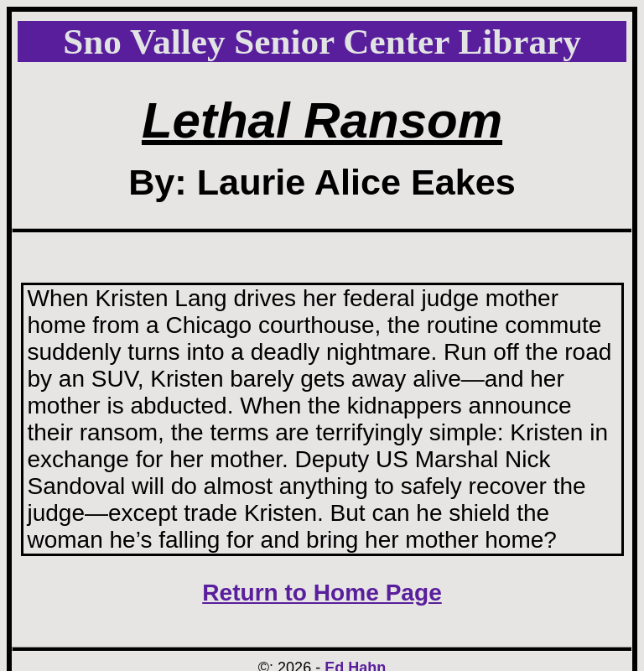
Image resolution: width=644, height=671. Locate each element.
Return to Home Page (322, 593)
